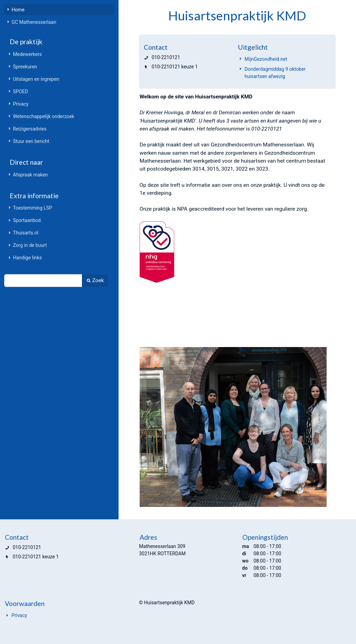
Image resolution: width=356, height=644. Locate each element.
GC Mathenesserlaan (34, 22)
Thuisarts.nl (25, 233)
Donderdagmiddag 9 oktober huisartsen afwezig (275, 73)
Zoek (95, 280)
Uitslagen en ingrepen (36, 79)
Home (18, 10)
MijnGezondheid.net (266, 59)
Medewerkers (27, 54)
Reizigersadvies (30, 129)
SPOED (20, 92)
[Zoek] (43, 281)
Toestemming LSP (32, 208)
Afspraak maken (30, 175)
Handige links (27, 258)
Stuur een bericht (31, 141)
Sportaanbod (27, 220)
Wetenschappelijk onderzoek (43, 116)
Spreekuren (25, 67)
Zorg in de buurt (30, 245)
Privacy (21, 104)
